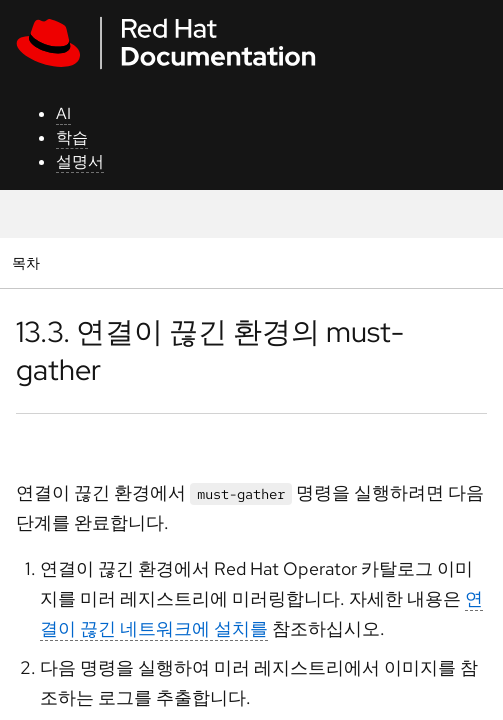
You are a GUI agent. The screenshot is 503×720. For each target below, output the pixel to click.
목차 (28, 262)
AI (63, 113)
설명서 (80, 161)
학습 (72, 137)
